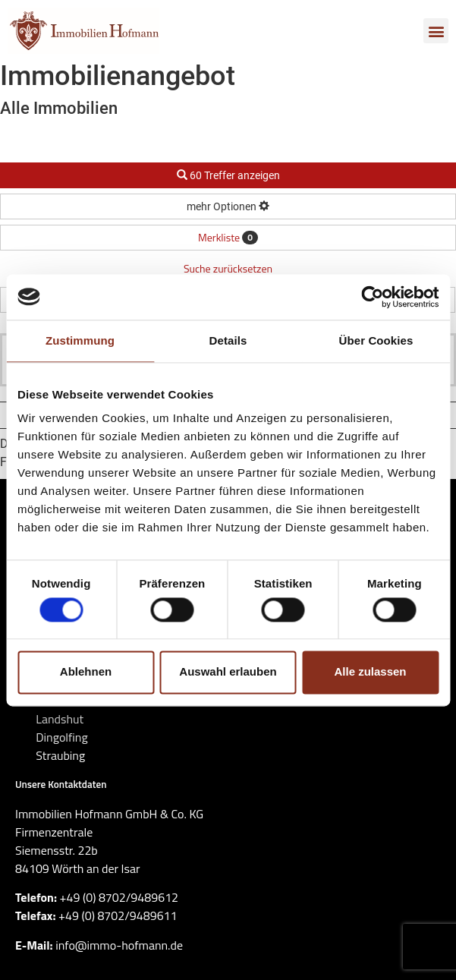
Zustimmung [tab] (80, 340)
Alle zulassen (370, 672)
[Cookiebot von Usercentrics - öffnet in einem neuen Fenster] (372, 297)
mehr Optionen (228, 206)
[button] (436, 31)
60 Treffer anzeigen (228, 175)
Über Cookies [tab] (376, 340)
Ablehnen (86, 672)
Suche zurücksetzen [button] (228, 268)
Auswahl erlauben (228, 672)
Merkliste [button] (228, 237)
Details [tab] (228, 340)
